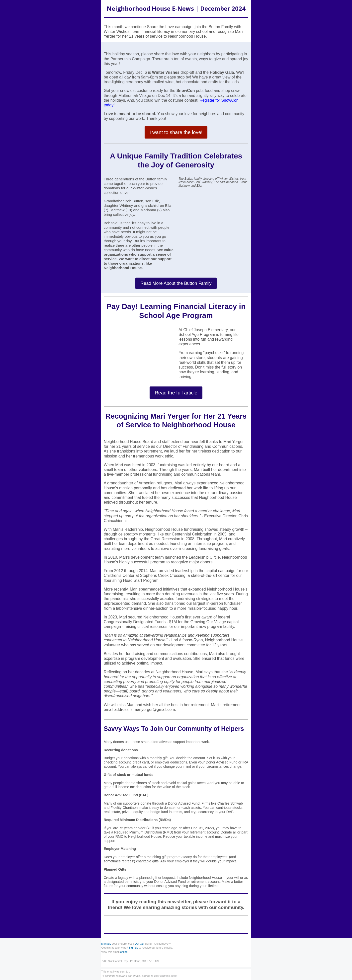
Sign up (133, 948)
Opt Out (139, 944)
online (124, 952)
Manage (106, 944)
